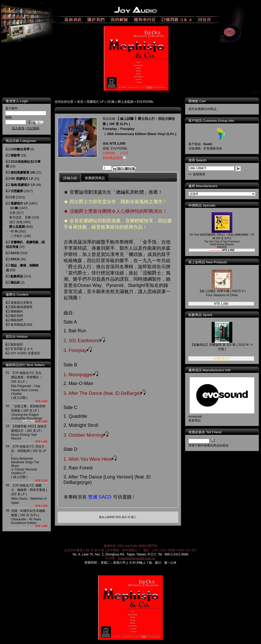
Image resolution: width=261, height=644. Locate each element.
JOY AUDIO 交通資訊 (25, 353)
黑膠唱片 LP (95, 102)
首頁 (80, 102)
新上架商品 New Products (208, 262)
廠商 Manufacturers (203, 186)
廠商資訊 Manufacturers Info (210, 370)
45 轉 (14, 231)
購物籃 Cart (197, 101)
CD (13, 197)
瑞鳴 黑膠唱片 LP (23, 185)
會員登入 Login (17, 101)
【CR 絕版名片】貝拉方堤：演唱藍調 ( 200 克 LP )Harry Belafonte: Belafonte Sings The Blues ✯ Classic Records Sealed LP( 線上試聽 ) (29, 462)
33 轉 (111, 102)
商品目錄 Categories (21, 141)
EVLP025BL (145, 102)
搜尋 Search (198, 160)
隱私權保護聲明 (21, 307)
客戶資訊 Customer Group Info (211, 121)
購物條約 (17, 311)
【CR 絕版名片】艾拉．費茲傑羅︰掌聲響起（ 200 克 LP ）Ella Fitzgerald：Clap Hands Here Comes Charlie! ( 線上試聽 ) (28, 385)
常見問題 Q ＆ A (22, 349)
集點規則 (17, 344)
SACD (15, 253)
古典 (12, 213)
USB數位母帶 (20, 149)
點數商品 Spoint (200, 315)
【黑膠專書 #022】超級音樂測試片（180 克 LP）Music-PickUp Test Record (29, 432)
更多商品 (195, 420)
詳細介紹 (70, 178)
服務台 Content (17, 294)
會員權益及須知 (21, 325)
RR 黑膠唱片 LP (22, 179)
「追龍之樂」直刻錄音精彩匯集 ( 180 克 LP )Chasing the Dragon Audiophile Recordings (28, 412)
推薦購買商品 (95, 178)
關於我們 (17, 316)
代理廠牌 (17, 191)
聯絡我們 (17, 320)
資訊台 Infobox (17, 337)
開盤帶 (15, 155)
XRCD (15, 259)
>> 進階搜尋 (197, 174)
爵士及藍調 (126, 102)
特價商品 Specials (202, 205)
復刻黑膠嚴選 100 (23, 172)
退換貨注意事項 (21, 303)
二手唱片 (17, 236)
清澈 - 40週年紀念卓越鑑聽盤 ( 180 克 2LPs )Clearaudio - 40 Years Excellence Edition (28, 517)
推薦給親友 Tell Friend (205, 432)
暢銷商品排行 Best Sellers (25, 365)
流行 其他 (16, 222)
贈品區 (15, 282)
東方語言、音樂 (20, 217)
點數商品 (17, 276)
